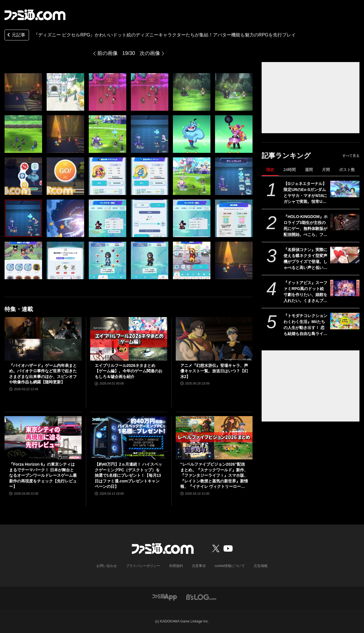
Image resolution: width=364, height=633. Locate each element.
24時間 (289, 170)
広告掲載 (261, 566)
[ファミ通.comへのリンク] (35, 15)
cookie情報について (230, 566)
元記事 (16, 35)
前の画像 (107, 53)
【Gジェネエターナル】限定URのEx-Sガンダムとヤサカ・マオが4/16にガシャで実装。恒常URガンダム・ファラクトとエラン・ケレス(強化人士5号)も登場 (305, 193)
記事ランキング (286, 156)
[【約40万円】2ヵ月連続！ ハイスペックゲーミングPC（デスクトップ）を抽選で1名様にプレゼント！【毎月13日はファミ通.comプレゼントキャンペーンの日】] (129, 438)
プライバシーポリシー (143, 566)
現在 (270, 170)
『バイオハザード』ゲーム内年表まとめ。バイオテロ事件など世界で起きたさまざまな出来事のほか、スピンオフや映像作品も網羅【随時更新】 (43, 374)
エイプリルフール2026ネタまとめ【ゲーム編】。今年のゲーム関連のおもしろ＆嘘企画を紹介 (129, 371)
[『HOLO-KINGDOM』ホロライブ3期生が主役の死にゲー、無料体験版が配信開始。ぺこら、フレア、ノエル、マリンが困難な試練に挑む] (345, 222)
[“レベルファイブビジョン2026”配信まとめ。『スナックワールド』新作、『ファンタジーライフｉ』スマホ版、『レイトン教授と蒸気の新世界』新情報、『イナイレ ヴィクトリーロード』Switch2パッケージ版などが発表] (214, 438)
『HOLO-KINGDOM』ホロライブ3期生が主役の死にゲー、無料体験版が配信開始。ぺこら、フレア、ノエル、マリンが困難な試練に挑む (306, 226)
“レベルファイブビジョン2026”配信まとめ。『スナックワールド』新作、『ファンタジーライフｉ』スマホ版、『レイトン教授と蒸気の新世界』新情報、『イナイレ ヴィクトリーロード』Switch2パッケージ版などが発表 (214, 476)
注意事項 (199, 566)
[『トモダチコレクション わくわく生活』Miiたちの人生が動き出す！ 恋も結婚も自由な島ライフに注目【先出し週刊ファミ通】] (345, 321)
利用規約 (176, 566)
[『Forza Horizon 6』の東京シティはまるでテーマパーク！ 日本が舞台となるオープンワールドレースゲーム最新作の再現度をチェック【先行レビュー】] (43, 438)
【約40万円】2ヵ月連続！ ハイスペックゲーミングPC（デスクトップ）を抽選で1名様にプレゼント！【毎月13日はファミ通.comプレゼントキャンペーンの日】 (128, 475)
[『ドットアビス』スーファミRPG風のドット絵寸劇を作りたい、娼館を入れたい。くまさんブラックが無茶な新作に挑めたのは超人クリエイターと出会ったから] (345, 288)
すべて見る (351, 156)
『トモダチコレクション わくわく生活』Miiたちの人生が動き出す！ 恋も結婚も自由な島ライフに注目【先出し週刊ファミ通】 (305, 325)
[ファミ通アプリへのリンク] (165, 597)
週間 (309, 170)
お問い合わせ (107, 566)
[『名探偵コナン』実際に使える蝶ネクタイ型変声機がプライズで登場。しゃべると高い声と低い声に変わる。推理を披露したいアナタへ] (345, 255)
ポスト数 (347, 170)
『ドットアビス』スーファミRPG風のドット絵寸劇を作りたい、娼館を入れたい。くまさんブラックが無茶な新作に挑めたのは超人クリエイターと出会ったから (305, 292)
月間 (326, 170)
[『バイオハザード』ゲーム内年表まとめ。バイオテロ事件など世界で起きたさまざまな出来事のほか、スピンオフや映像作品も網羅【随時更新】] (43, 339)
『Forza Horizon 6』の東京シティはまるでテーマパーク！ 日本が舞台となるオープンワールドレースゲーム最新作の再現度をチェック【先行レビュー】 (43, 475)
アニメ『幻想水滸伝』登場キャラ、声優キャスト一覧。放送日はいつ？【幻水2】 (214, 371)
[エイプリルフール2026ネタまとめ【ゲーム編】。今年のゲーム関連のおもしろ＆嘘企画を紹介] (129, 339)
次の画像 (150, 53)
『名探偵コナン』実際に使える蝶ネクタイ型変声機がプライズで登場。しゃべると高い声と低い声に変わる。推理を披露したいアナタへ (305, 259)
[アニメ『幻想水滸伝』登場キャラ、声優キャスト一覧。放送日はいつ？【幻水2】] (214, 339)
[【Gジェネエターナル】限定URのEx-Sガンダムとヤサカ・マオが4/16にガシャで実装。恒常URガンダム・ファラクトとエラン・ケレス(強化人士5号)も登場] (345, 189)
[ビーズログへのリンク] (201, 597)
